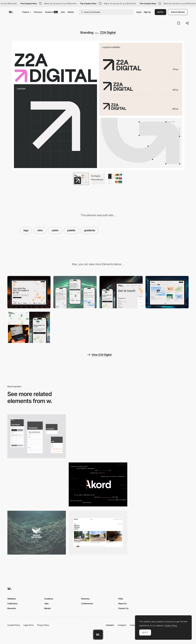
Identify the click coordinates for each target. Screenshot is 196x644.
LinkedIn (133, 625)
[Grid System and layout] (98, 533)
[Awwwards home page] (98, 635)
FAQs (121, 599)
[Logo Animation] (37, 484)
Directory (38, 12)
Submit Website (178, 12)
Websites (12, 599)
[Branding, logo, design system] (37, 436)
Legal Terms (29, 625)
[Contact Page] (121, 292)
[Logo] (159, 436)
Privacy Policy (43, 625)
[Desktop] (29, 292)
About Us (122, 603)
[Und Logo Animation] (98, 436)
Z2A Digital (108, 33)
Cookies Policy (14, 625)
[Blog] (167, 292)
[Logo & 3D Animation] (159, 484)
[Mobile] (75, 292)
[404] (29, 327)
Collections (12, 603)
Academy (51, 12)
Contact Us (123, 608)
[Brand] (37, 533)
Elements (12, 608)
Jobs (63, 12)
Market (71, 12)
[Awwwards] (11, 12)
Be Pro (160, 12)
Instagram (122, 625)
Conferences (87, 603)
